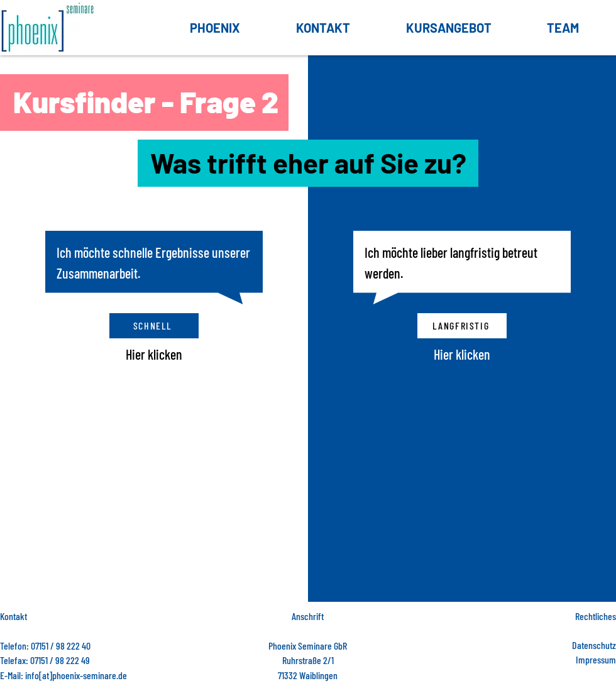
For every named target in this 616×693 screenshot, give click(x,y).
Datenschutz (594, 645)
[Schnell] (154, 326)
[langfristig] (462, 326)
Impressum (596, 659)
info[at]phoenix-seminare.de (76, 675)
